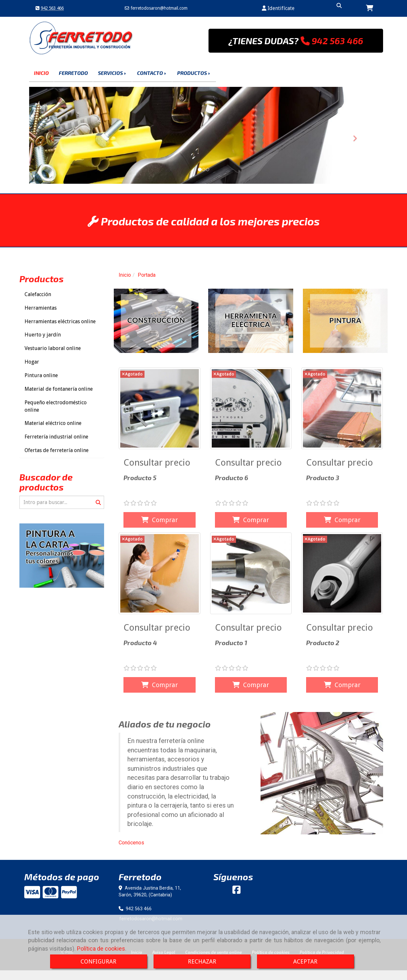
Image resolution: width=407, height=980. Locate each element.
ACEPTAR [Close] (305, 961)
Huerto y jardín (43, 335)
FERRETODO (73, 73)
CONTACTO (152, 73)
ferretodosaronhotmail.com (158, 8)
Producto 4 (140, 643)
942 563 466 (52, 8)
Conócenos (131, 843)
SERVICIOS (112, 73)
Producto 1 (231, 643)
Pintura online (41, 375)
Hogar (32, 362)
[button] (278, 9)
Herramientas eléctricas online (60, 321)
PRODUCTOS (194, 73)
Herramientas (41, 308)
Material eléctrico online (53, 423)
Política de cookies (101, 949)
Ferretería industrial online (56, 437)
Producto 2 (323, 643)
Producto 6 (232, 478)
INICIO (41, 73)
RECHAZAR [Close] (202, 961)
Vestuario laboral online (53, 348)
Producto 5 (140, 478)
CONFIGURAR (98, 961)
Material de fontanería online (59, 389)
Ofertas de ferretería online (57, 450)
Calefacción (38, 294)
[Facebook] (236, 892)
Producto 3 (323, 478)
